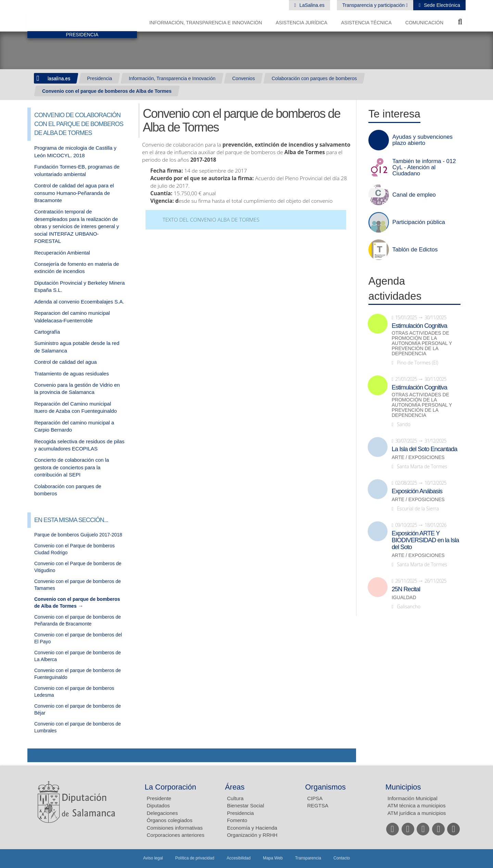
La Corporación (170, 787)
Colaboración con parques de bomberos (314, 78)
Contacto (342, 858)
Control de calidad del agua (66, 362)
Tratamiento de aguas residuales (72, 374)
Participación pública (419, 222)
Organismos (325, 787)
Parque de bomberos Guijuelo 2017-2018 (78, 535)
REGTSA (318, 805)
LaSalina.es (311, 5)
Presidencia (99, 78)
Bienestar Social (245, 805)
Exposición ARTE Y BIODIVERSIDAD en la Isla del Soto (425, 540)
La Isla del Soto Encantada (424, 449)
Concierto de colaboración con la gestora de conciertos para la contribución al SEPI (72, 467)
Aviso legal (153, 858)
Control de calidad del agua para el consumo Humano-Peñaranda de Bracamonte (74, 193)
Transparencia (308, 858)
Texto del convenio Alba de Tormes (211, 220)
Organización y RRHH (252, 835)
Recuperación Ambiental (62, 253)
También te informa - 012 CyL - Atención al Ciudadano (424, 168)
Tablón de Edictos (415, 250)
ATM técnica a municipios (417, 805)
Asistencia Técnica (366, 23)
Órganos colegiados (170, 820)
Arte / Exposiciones (418, 457)
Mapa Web (273, 858)
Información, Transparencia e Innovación (206, 23)
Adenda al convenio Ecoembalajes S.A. (79, 302)
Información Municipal (413, 798)
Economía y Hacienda (252, 828)
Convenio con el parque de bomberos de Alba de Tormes (107, 91)
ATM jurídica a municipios (417, 813)
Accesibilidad (239, 858)
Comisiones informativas (175, 828)
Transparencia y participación (374, 5)
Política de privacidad (195, 858)
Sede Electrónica (441, 5)
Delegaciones (162, 813)
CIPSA (315, 798)
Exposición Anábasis (417, 491)
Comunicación (424, 23)
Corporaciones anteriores (176, 835)
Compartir (36, 755)
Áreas (235, 787)
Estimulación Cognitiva (419, 326)
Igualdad (404, 598)
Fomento (237, 820)
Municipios (403, 787)
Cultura (235, 798)
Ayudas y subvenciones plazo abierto (422, 140)
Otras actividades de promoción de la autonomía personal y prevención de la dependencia (422, 343)
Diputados (159, 805)
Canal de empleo (414, 195)
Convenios (243, 78)
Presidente (159, 798)
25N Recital (406, 589)
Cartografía (47, 332)
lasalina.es (59, 78)
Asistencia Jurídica (301, 23)
